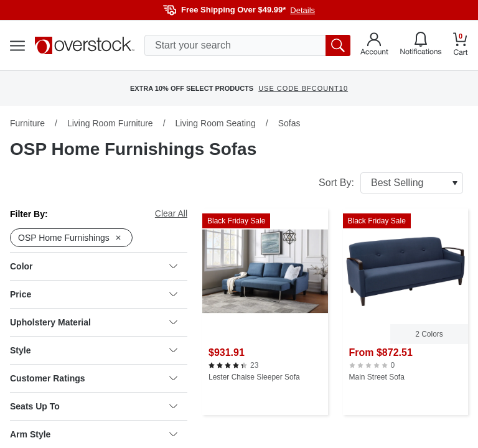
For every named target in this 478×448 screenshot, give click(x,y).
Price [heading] (94, 294)
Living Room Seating (216, 123)
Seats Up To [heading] (94, 406)
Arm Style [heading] (94, 434)
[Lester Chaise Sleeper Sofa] (265, 312)
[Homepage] (85, 45)
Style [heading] (94, 350)
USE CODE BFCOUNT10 (303, 88)
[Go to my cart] (461, 46)
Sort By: (391, 183)
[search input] (247, 45)
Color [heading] (94, 266)
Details (302, 10)
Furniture (27, 123)
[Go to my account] (374, 45)
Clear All (171, 213)
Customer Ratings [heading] (94, 378)
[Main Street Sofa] (406, 312)
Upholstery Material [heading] (94, 322)
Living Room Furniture (110, 123)
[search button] (338, 45)
